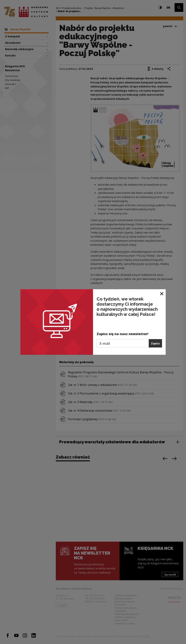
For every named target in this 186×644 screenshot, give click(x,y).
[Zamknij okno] (162, 293)
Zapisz (155, 343)
